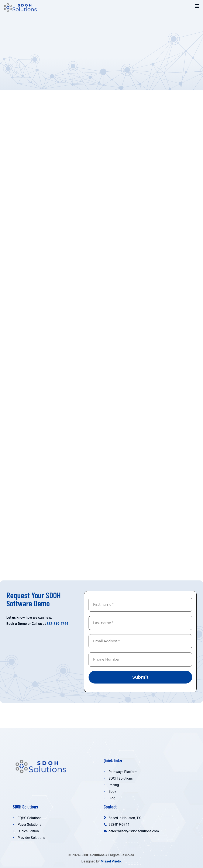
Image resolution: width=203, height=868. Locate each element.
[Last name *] (140, 623)
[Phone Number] (140, 660)
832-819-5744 (57, 624)
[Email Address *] (140, 641)
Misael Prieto (111, 861)
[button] (197, 6)
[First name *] (140, 605)
